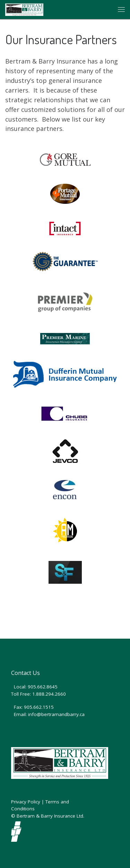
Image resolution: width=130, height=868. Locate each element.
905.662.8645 (43, 687)
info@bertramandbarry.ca (56, 714)
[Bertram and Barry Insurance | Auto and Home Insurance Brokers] (24, 8)
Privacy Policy (26, 802)
